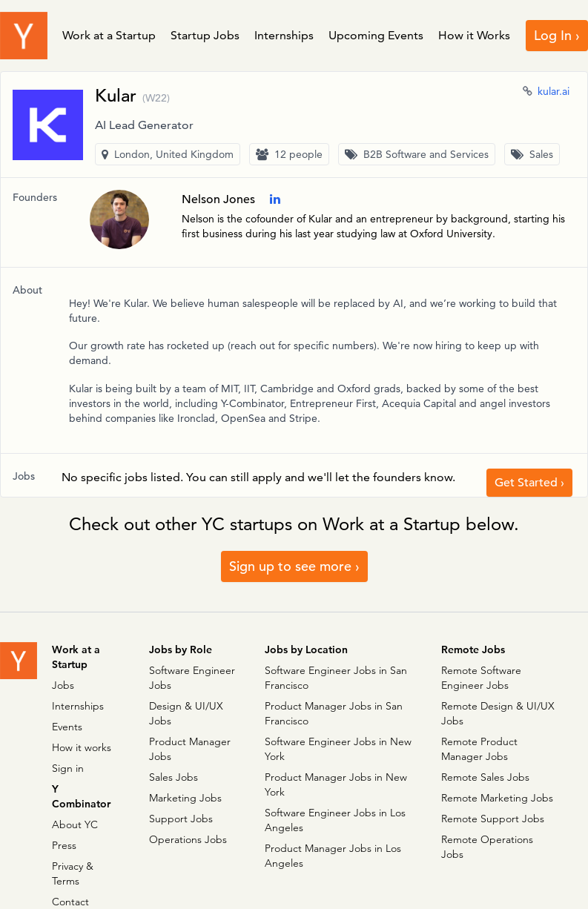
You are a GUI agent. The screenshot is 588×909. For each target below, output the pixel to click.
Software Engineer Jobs (192, 678)
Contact (70, 902)
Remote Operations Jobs (487, 847)
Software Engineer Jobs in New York (338, 749)
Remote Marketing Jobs (497, 798)
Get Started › (529, 483)
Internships (284, 35)
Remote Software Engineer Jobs (481, 678)
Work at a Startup (109, 35)
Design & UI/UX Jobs (186, 713)
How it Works (474, 35)
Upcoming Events (376, 35)
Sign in (68, 768)
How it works (82, 747)
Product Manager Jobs (190, 749)
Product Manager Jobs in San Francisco (334, 713)
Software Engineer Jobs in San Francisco (336, 678)
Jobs (63, 685)
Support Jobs (181, 819)
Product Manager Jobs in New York (336, 784)
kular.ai (554, 91)
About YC (75, 824)
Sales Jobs (174, 777)
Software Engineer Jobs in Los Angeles (335, 820)
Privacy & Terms (73, 873)
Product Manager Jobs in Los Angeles (333, 856)
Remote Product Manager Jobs (479, 749)
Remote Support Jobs (493, 819)
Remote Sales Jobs (485, 777)
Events (67, 727)
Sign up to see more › (294, 566)
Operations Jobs (188, 839)
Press (64, 845)
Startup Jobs (205, 35)
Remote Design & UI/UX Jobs (498, 713)
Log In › (557, 35)
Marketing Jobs (185, 798)
